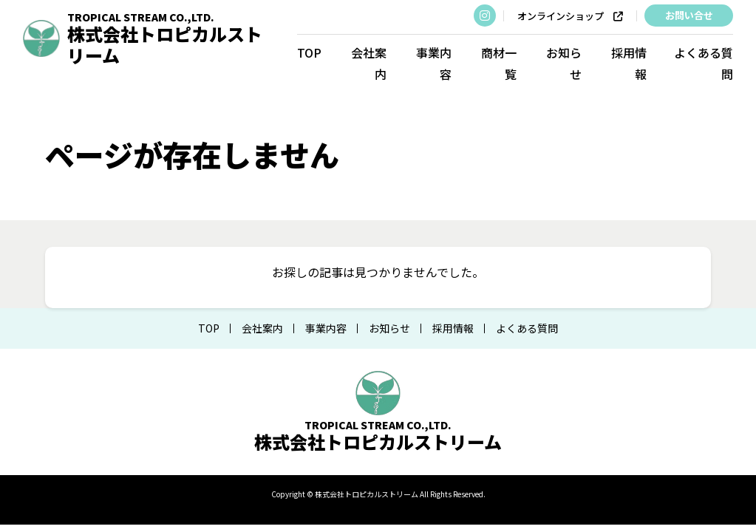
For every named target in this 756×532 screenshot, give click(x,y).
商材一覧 (499, 63)
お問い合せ (689, 15)
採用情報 (629, 63)
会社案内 (369, 63)
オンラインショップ (570, 16)
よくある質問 (704, 63)
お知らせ (564, 63)
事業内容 (434, 63)
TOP (309, 52)
